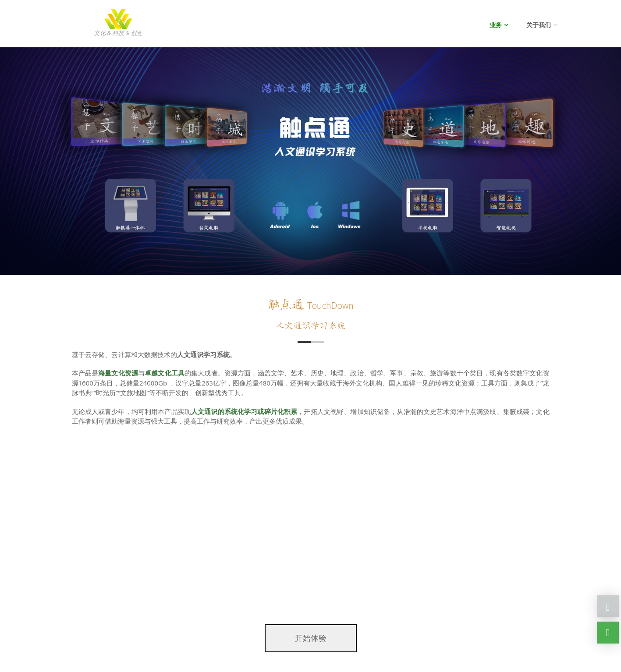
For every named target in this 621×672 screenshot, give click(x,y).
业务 (496, 25)
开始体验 (311, 638)
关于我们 (539, 25)
